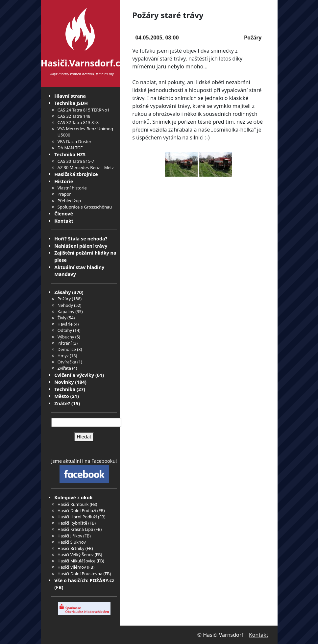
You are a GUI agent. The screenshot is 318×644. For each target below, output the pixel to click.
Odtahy (65, 330)
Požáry (64, 299)
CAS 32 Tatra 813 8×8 (78, 122)
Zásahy (62, 292)
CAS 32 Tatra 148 (74, 116)
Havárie (65, 324)
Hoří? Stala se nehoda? (81, 239)
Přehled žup (69, 201)
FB (94, 504)
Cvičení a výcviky (74, 375)
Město (62, 396)
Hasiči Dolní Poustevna (80, 574)
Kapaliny (66, 311)
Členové (64, 214)
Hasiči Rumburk (73, 504)
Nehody (65, 305)
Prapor (64, 194)
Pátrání (65, 343)
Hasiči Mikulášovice (77, 561)
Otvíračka (67, 362)
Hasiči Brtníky (71, 548)
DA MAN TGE (70, 148)
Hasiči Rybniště (72, 523)
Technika (65, 389)
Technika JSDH (71, 103)
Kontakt (64, 221)
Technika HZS (70, 154)
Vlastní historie (72, 188)
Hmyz (63, 356)
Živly (62, 318)
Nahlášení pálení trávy (81, 246)
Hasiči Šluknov (72, 542)
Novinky (64, 382)
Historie (64, 181)
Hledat (84, 437)
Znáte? (62, 403)
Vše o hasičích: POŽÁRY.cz (84, 580)
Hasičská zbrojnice (76, 174)
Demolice (67, 349)
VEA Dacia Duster (74, 141)
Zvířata (64, 368)
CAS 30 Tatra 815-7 (76, 161)
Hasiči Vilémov (72, 567)
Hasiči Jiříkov (70, 536)
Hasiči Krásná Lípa (75, 529)
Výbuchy (66, 337)
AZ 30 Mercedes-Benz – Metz (86, 167)
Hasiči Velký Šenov (76, 555)
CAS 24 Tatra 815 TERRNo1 (84, 110)
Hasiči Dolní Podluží (77, 510)
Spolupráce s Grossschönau (85, 207)
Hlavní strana (70, 96)
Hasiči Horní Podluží (77, 517)
